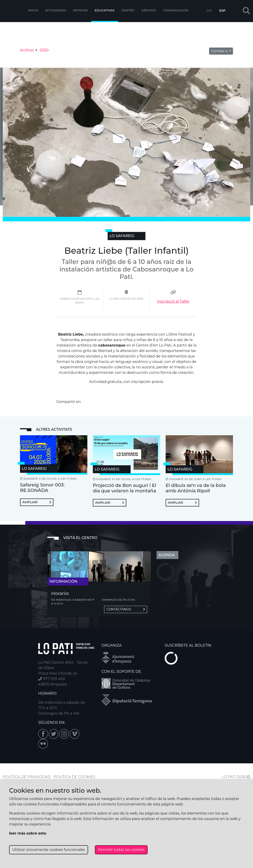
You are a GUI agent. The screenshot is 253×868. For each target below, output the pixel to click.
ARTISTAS (80, 10)
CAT (209, 10)
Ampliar (37, 502)
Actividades (56, 10)
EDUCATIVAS (105, 10)
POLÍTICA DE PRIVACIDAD (27, 777)
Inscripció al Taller (173, 301)
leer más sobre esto (28, 833)
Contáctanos (126, 609)
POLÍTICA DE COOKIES (74, 777)
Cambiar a (220, 51)
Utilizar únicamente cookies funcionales (49, 850)
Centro (128, 10)
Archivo (149, 10)
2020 (44, 50)
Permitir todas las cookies (121, 850)
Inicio (33, 10)
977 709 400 (52, 679)
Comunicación (176, 10)
